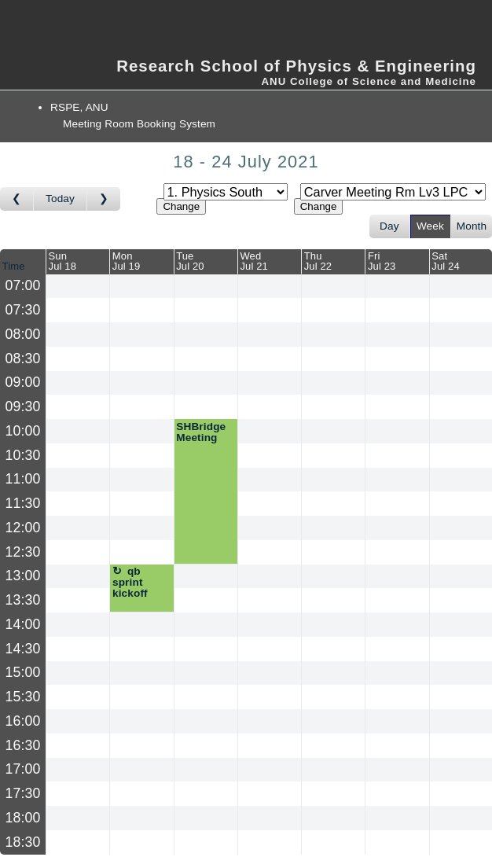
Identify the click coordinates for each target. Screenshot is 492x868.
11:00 (23, 479)
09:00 (23, 382)
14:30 (23, 649)
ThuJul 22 (318, 261)
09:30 (23, 406)
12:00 (23, 528)
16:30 (23, 745)
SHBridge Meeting (201, 432)
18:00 (23, 818)
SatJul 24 (446, 261)
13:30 (23, 600)
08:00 (23, 334)
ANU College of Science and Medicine (369, 81)
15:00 (23, 672)
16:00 (23, 721)
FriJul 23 (382, 261)
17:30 (23, 793)
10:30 (23, 455)
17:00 (23, 769)
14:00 (23, 624)
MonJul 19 (127, 261)
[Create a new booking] (78, 287)
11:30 (23, 503)
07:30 (23, 310)
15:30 (23, 697)
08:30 (23, 359)
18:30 (23, 842)
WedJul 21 (254, 261)
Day (389, 226)
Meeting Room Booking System (139, 124)
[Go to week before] (17, 199)
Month (472, 226)
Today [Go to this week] (60, 199)
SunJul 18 (63, 261)
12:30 (23, 552)
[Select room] (393, 192)
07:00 (23, 285)
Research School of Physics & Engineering (296, 66)
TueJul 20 (190, 261)
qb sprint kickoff (130, 582)
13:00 (23, 576)
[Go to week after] (104, 199)
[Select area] (226, 192)
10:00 (23, 431)
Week (430, 226)
